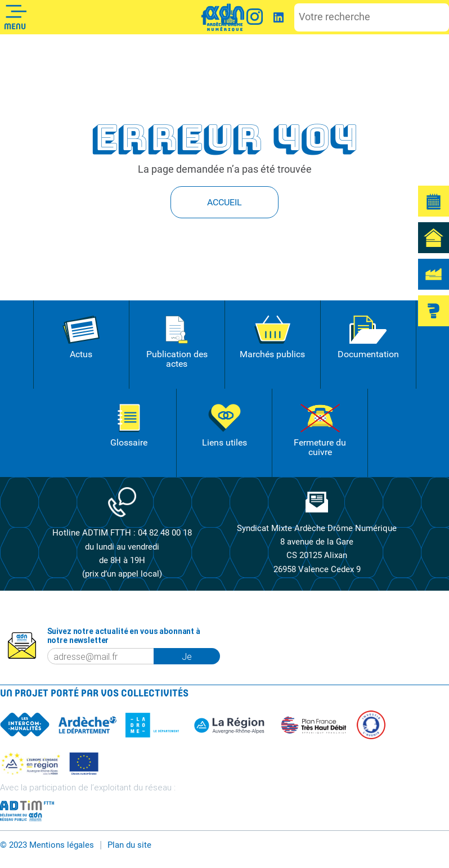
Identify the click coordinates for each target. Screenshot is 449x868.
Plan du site (129, 843)
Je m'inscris (202, 655)
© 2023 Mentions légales (47, 843)
